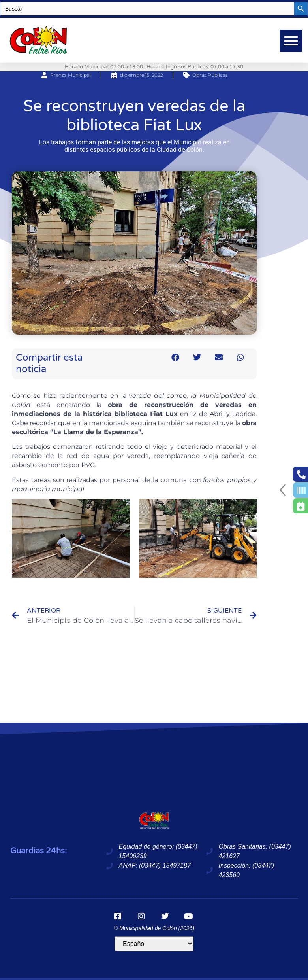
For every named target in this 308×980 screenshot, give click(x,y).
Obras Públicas (210, 75)
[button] (291, 41)
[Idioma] (154, 944)
